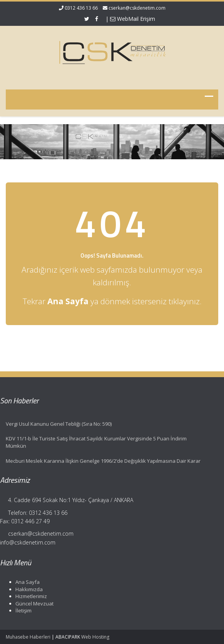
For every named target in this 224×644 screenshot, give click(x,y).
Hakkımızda (28, 589)
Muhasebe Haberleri (28, 637)
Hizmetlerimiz (30, 596)
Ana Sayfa (26, 582)
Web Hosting (95, 637)
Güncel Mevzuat (33, 604)
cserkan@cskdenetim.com (137, 8)
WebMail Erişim (133, 19)
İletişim (22, 610)
